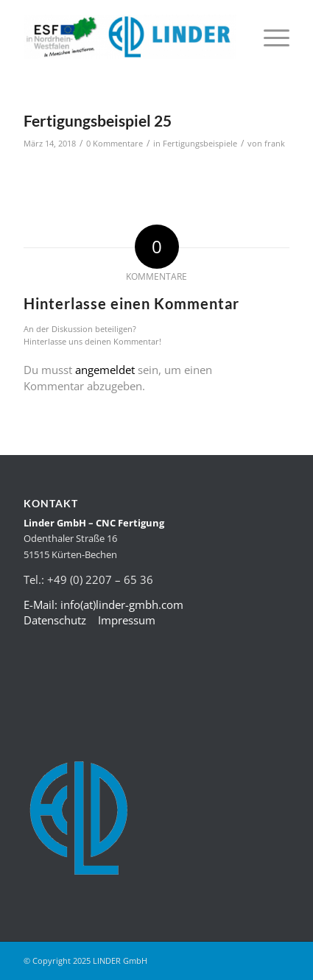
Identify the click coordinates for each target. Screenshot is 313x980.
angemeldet (105, 370)
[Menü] (269, 37)
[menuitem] (269, 37)
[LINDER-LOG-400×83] (130, 37)
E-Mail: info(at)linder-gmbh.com (103, 604)
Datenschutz (55, 620)
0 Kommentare (115, 144)
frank (275, 144)
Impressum (127, 620)
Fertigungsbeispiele (200, 144)
